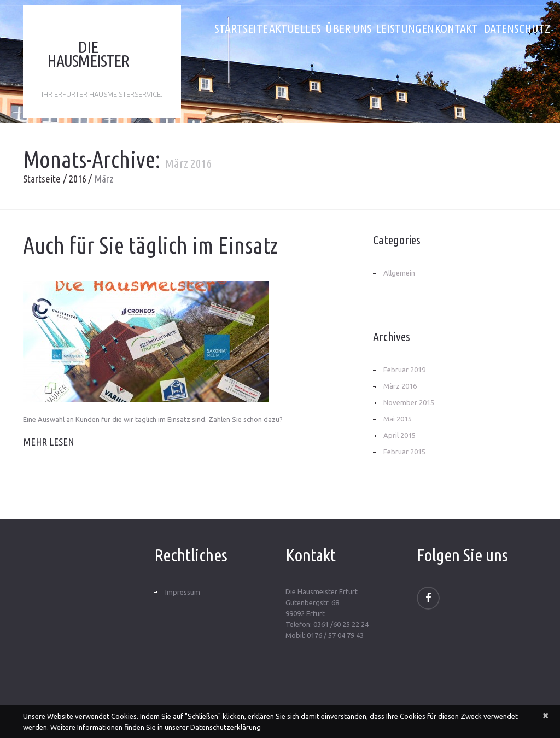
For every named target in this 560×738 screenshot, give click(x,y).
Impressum (183, 592)
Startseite (241, 28)
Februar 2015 (404, 452)
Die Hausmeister (88, 54)
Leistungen (402, 28)
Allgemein (399, 273)
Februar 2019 (404, 370)
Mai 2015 (398, 419)
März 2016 (400, 386)
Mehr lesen (49, 442)
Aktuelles (295, 28)
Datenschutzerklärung (226, 727)
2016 (78, 179)
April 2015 (399, 435)
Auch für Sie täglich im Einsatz (150, 245)
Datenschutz (510, 28)
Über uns (349, 28)
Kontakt (456, 28)
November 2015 (409, 402)
